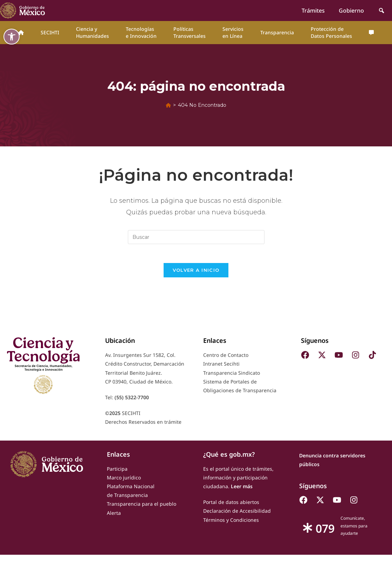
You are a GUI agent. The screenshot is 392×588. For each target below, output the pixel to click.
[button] (12, 37)
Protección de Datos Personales (331, 32)
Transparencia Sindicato (232, 375)
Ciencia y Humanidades (92, 32)
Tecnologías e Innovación (141, 32)
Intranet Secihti (221, 366)
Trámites (313, 11)
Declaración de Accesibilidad (237, 513)
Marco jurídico (124, 480)
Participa (117, 471)
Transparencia (277, 32)
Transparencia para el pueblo (142, 506)
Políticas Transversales (190, 32)
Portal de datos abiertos (231, 504)
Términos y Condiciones (231, 522)
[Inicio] (168, 105)
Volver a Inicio (196, 272)
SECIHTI (50, 32)
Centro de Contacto (226, 357)
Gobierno (351, 11)
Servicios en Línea (233, 32)
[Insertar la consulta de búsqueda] (196, 237)
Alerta (114, 515)
